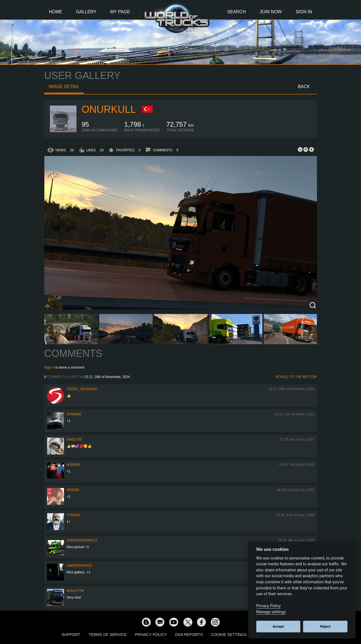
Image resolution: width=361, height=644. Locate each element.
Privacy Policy (151, 635)
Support (71, 635)
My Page (120, 12)
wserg (73, 490)
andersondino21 (82, 540)
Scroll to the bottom (296, 377)
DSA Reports (189, 635)
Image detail (64, 87)
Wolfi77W (75, 591)
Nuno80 (74, 465)
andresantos (79, 566)
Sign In (304, 12)
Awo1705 (74, 439)
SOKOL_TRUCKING (82, 389)
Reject (325, 626)
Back (304, 87)
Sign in (49, 367)
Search (236, 12)
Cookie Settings (229, 635)
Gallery (86, 12)
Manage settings (271, 612)
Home (56, 12)
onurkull (109, 109)
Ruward (74, 414)
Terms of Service (108, 635)
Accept (278, 626)
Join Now (271, 12)
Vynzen (74, 515)
